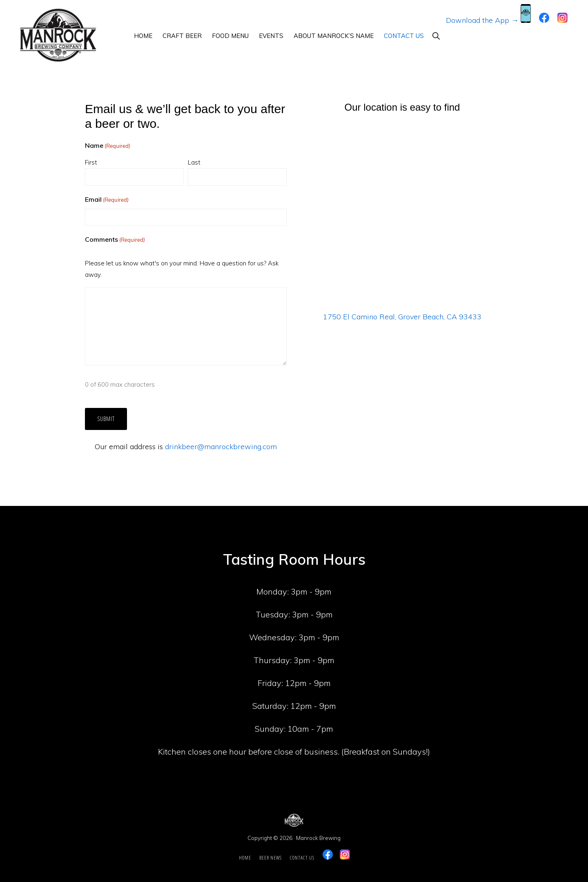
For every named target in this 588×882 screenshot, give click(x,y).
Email (107, 200)
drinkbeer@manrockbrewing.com (221, 447)
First (91, 162)
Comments (115, 240)
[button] (436, 36)
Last (194, 162)
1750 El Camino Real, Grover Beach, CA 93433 (402, 317)
